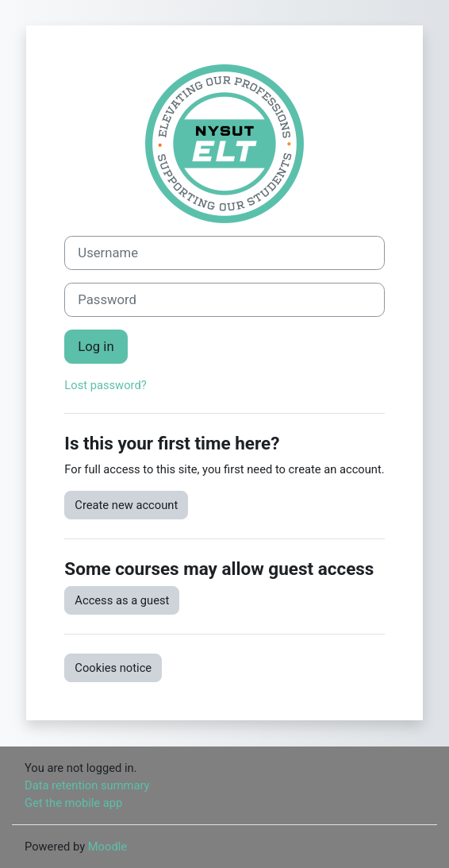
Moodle (107, 847)
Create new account (126, 505)
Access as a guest (122, 600)
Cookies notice (113, 668)
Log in (96, 347)
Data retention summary (87, 785)
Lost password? (105, 385)
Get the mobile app (73, 803)
